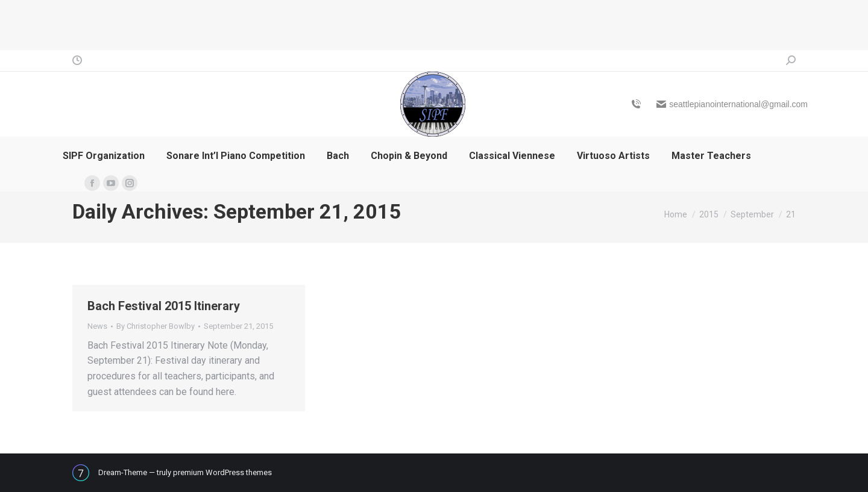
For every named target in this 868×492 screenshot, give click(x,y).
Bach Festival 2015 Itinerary (164, 306)
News (97, 326)
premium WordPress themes (222, 472)
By (156, 326)
